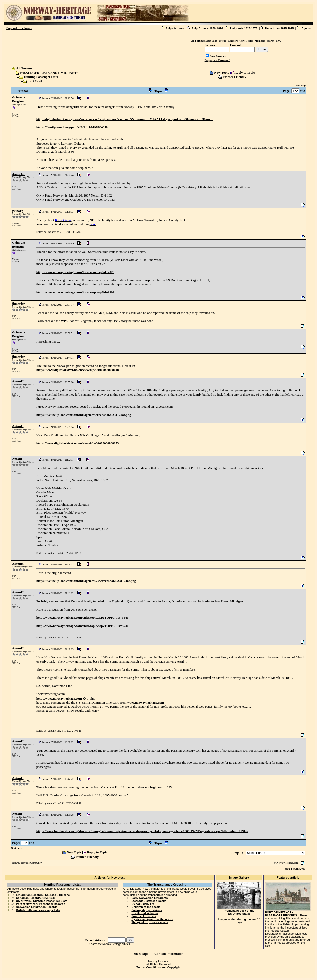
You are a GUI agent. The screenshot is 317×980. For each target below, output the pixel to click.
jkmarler (18, 174)
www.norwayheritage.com (146, 702)
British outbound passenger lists (38, 910)
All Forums (24, 68)
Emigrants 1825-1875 (243, 28)
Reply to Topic (245, 72)
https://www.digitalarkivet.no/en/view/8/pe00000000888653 (78, 443)
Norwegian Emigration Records (37, 907)
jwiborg (18, 211)
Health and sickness (145, 913)
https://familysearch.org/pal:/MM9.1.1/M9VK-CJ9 (72, 127)
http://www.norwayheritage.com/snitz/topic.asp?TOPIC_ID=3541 (83, 618)
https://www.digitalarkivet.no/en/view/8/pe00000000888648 (78, 370)
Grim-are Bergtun (19, 99)
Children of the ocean (146, 907)
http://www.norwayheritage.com (59, 698)
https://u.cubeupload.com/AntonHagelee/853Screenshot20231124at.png (86, 581)
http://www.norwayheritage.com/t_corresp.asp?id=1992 (75, 292)
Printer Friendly (235, 77)
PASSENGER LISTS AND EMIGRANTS (49, 73)
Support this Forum (19, 28)
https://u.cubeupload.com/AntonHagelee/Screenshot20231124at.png (84, 415)
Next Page (300, 86)
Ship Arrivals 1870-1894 (207, 28)
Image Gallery (239, 878)
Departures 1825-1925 (280, 28)
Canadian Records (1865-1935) (36, 898)
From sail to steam (144, 916)
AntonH (18, 381)
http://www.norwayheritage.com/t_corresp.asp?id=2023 (75, 272)
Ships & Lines (175, 28)
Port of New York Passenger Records (41, 904)
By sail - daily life (143, 904)
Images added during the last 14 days (239, 921)
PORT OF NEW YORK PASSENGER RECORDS (281, 914)
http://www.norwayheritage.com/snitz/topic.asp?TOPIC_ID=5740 (83, 626)
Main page (142, 954)
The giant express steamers (150, 922)
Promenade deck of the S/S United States (239, 911)
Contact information (169, 954)
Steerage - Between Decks (149, 901)
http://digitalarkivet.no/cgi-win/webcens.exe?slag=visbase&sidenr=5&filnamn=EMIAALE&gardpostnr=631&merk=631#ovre (125, 119)
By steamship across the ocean (152, 919)
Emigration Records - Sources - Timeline (43, 895)
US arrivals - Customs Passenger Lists (42, 901)
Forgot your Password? (217, 60)
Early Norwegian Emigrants (150, 898)
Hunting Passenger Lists (41, 77)
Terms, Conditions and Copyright (158, 967)
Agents (306, 28)
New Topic (222, 72)
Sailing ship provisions (147, 910)
